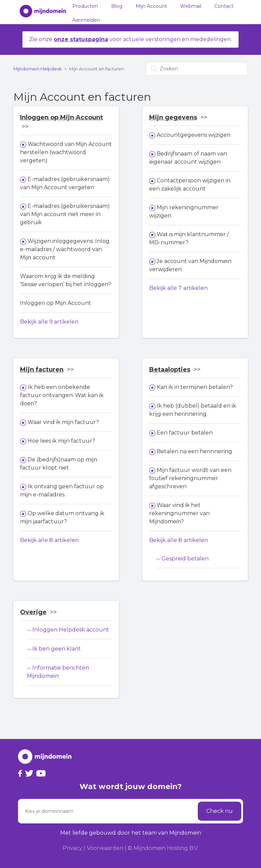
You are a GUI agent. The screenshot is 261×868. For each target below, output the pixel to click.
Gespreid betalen (185, 559)
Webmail (191, 6)
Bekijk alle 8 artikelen (49, 540)
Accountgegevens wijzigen (194, 135)
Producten (85, 6)
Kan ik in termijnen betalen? (195, 387)
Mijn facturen (42, 370)
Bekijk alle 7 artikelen (178, 288)
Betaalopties (170, 370)
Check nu (220, 811)
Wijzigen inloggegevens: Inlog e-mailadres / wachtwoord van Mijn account (65, 249)
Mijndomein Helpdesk (38, 69)
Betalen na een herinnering (194, 451)
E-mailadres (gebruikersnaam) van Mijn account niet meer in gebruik (65, 214)
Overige (33, 612)
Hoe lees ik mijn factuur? (61, 441)
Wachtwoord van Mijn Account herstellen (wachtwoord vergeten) (66, 152)
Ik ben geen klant (57, 649)
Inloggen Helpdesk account (71, 630)
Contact (224, 6)
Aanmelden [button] (86, 20)
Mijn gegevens (173, 117)
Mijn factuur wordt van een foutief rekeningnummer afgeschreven (190, 478)
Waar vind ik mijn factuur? (63, 422)
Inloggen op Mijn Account (62, 117)
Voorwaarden (105, 848)
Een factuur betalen (185, 433)
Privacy (72, 848)
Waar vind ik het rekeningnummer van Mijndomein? (179, 513)
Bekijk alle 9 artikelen (49, 322)
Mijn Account (151, 6)
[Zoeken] (197, 69)
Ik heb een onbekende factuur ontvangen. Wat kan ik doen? (62, 395)
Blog (117, 6)
